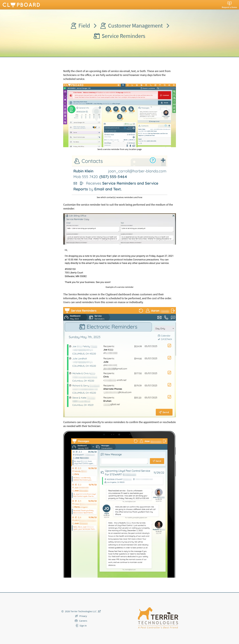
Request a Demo (229, 7)
